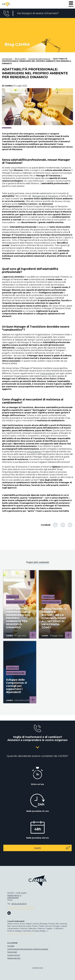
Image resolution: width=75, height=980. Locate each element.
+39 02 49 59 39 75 (19, 904)
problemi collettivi (44, 298)
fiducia (21, 348)
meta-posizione (48, 373)
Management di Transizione (45, 196)
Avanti (52, 848)
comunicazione (34, 452)
